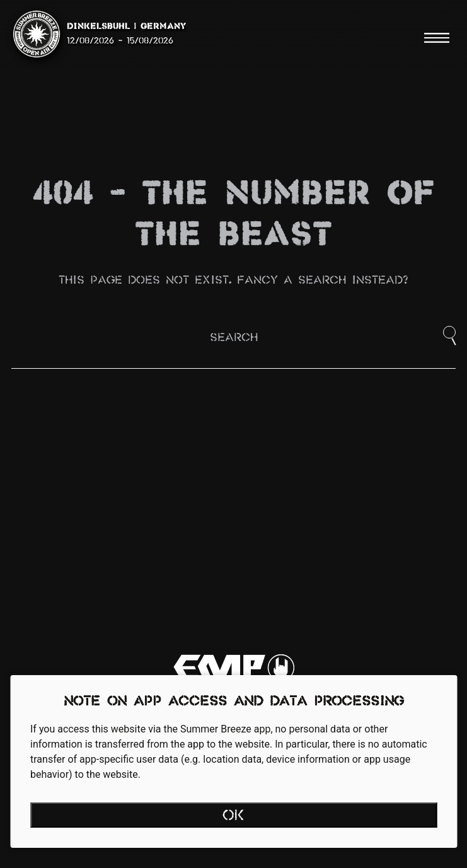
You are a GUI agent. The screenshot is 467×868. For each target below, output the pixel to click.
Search (234, 338)
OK (233, 816)
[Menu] (437, 38)
